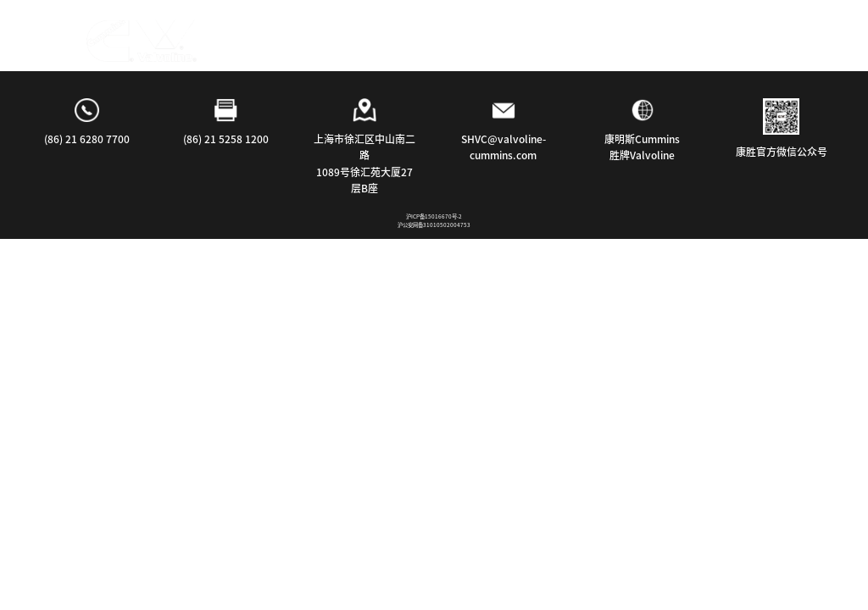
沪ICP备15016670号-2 (434, 216)
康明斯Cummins (642, 139)
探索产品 (264, 36)
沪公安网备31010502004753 (434, 225)
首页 (192, 36)
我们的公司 (444, 36)
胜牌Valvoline (642, 155)
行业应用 (350, 36)
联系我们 (538, 36)
